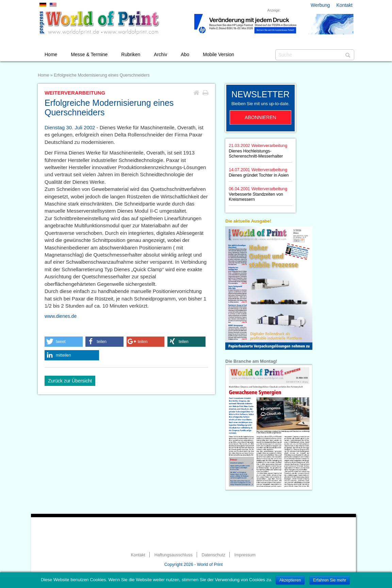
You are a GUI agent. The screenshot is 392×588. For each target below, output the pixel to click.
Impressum (245, 555)
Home (51, 54)
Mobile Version (218, 54)
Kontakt (345, 5)
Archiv (160, 54)
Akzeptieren (290, 580)
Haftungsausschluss (174, 555)
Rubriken (131, 54)
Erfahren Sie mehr (330, 580)
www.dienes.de (61, 316)
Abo (185, 54)
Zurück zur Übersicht (70, 381)
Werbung (320, 5)
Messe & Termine (89, 54)
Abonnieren (260, 117)
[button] (64, 342)
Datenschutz (213, 555)
